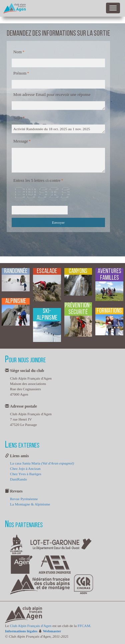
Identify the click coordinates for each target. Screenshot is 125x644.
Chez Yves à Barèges (26, 474)
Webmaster (52, 631)
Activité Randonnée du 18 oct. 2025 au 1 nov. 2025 (58, 129)
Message (21, 141)
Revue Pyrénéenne (24, 499)
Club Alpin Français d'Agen (31, 626)
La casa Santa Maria (42, 463)
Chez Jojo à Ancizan (25, 469)
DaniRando (18, 479)
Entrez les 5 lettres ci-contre (37, 180)
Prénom (20, 73)
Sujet (18, 118)
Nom (17, 52)
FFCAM (84, 626)
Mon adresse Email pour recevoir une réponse (52, 95)
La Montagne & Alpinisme (30, 504)
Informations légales (21, 631)
